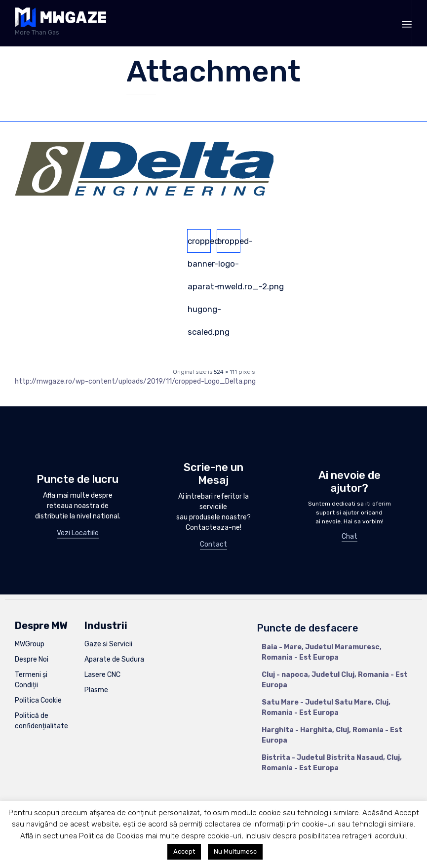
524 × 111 (225, 372)
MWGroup (30, 644)
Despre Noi (32, 659)
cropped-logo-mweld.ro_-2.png (229, 244)
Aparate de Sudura (114, 659)
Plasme (96, 690)
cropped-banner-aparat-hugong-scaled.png (199, 244)
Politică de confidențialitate (41, 721)
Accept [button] (184, 851)
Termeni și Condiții (31, 680)
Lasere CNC (102, 675)
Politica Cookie (38, 700)
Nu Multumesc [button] (235, 851)
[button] (78, 534)
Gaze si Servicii (108, 644)
